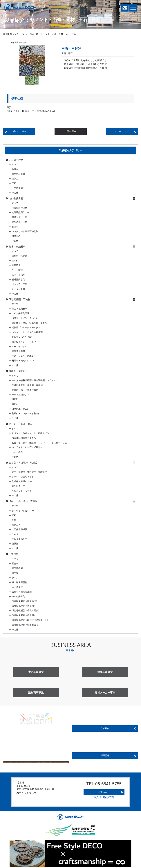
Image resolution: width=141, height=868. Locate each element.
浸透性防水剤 (18, 280)
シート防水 (17, 270)
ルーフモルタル (19, 347)
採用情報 (105, 755)
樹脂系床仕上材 (19, 222)
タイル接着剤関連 (21, 313)
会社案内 (105, 728)
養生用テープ (18, 486)
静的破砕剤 (17, 568)
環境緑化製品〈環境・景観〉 (26, 611)
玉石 (14, 183)
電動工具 (16, 525)
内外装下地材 (18, 351)
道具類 (15, 544)
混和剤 (15, 399)
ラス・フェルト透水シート (25, 356)
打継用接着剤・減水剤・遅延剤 (27, 385)
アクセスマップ (27, 793)
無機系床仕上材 (19, 217)
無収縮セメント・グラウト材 (26, 342)
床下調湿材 (17, 587)
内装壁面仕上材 (19, 208)
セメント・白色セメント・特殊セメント (32, 433)
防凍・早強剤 (18, 275)
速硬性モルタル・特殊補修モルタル (29, 323)
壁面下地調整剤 (19, 309)
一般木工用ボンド (21, 395)
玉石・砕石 (17, 452)
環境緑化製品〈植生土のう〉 (26, 625)
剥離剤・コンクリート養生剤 (26, 414)
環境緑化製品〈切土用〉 (24, 606)
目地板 (15, 573)
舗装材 (15, 227)
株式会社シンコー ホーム (16, 34)
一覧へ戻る (70, 131)
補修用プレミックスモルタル (26, 328)
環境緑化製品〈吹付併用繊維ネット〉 (30, 620)
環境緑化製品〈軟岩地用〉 (25, 601)
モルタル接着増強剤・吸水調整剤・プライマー (35, 380)
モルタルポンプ (19, 539)
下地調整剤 (17, 188)
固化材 (15, 564)
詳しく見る (36, 756)
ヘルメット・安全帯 (22, 491)
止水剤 (15, 261)
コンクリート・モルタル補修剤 (27, 332)
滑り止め (16, 236)
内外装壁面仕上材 (21, 212)
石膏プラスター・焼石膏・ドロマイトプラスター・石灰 (39, 443)
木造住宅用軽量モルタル (24, 438)
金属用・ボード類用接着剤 (25, 390)
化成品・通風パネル (22, 481)
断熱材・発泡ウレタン (23, 361)
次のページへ (121, 131)
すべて (15, 164)
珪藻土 (15, 179)
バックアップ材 (19, 284)
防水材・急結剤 (19, 256)
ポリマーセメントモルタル (25, 318)
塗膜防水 (16, 265)
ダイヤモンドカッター (23, 511)
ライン (15, 578)
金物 (14, 520)
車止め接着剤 (18, 596)
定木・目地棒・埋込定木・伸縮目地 (29, 472)
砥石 (14, 515)
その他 (15, 193)
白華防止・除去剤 (21, 409)
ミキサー (16, 534)
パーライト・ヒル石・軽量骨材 (27, 447)
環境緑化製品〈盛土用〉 (24, 615)
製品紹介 (35, 34)
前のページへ (20, 131)
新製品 (15, 169)
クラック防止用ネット (23, 477)
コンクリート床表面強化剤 (25, 231)
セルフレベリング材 (22, 337)
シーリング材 (18, 289)
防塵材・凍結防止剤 (22, 592)
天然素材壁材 (18, 174)
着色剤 (15, 404)
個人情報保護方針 (104, 795)
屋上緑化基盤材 (19, 582)
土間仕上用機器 (19, 530)
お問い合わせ (104, 791)
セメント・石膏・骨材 (52, 34)
